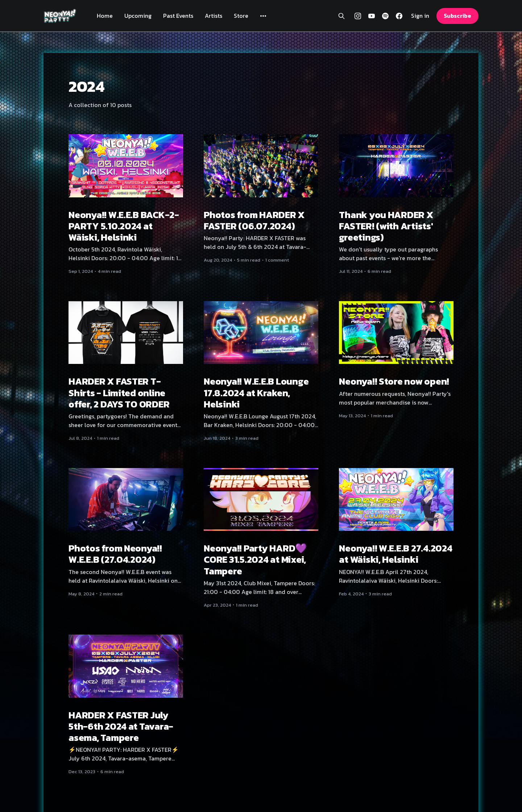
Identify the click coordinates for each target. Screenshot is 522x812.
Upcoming (138, 16)
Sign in (420, 16)
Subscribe (457, 16)
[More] (263, 16)
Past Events (178, 16)
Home (105, 16)
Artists (214, 16)
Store (241, 16)
